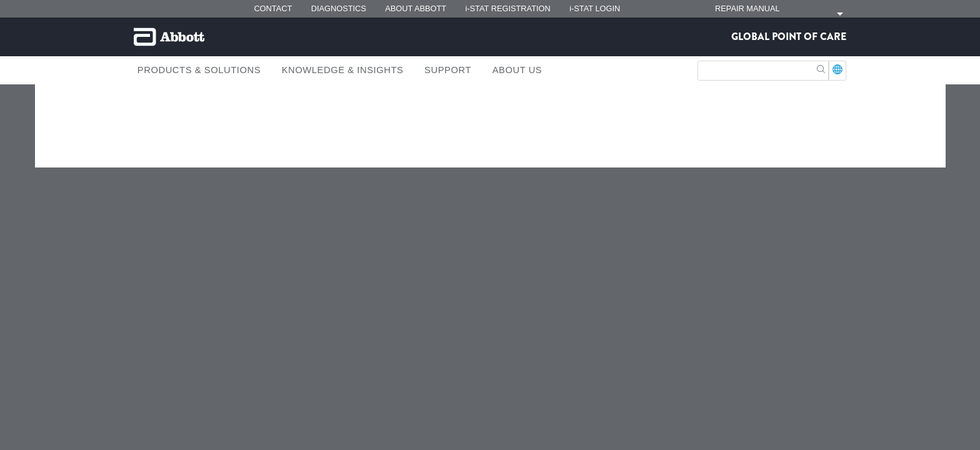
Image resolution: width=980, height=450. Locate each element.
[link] (146, 129)
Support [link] (448, 70)
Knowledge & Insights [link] (343, 70)
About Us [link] (517, 70)
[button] (821, 68)
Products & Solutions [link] (199, 70)
